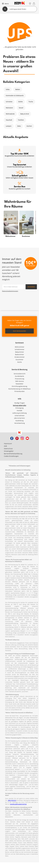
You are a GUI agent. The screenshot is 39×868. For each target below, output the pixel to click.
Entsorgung (19, 408)
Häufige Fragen (19, 403)
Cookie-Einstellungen (11, 456)
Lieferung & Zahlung (19, 413)
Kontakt (19, 410)
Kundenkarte (19, 376)
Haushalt (9, 120)
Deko (19, 126)
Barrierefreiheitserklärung (13, 454)
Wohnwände (10, 114)
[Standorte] (30, 4)
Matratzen (9, 108)
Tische (31, 102)
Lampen (9, 126)
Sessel (21, 108)
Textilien (21, 120)
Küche (20, 362)
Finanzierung (20, 379)
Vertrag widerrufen (20, 405)
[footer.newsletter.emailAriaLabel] (13, 287)
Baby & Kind (25, 114)
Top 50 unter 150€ (19, 153)
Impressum (8, 444)
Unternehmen (20, 416)
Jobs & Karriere (19, 418)
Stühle (20, 102)
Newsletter (19, 384)
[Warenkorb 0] (34, 4)
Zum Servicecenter (19, 331)
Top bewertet (19, 164)
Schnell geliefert (20, 175)
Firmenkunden (20, 391)
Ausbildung (19, 421)
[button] (5, 4)
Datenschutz (8, 449)
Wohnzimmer (20, 347)
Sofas (8, 89)
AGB (5, 446)
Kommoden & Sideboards (15, 96)
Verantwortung (20, 423)
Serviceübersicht (20, 374)
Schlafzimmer (20, 349)
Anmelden (31, 287)
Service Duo (20, 186)
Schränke (9, 102)
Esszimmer (19, 360)
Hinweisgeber (9, 451)
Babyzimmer (20, 352)
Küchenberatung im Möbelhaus (19, 389)
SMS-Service (20, 381)
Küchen (29, 126)
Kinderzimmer (20, 357)
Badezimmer (19, 354)
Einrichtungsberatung (19, 386)
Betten (18, 89)
